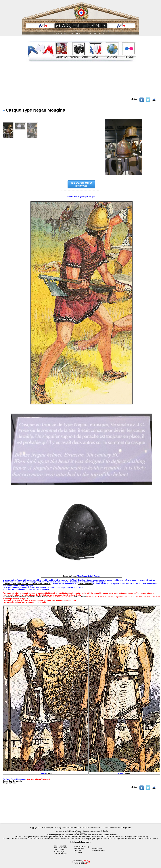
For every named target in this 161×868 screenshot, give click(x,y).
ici (130, 828)
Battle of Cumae (80, 597)
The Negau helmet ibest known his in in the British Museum (25, 597)
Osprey (49, 773)
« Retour (134, 99)
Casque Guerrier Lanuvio (12, 781)
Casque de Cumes (70, 576)
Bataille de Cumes (86, 584)
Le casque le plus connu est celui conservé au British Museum (27, 584)
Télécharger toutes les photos (81, 184)
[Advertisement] (81, 81)
